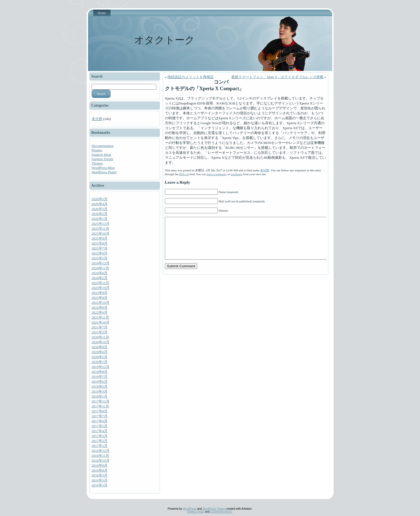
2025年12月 (101, 224)
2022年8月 (100, 307)
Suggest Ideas (102, 154)
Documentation (103, 146)
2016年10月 (101, 460)
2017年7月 (100, 416)
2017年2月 (100, 441)
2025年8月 (100, 243)
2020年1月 (100, 362)
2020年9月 (100, 347)
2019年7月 (100, 377)
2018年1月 (100, 396)
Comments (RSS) (221, 512)
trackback (236, 174)
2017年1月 (100, 446)
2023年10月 (101, 288)
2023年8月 (100, 298)
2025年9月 (100, 238)
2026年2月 (100, 214)
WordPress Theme (214, 509)
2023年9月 (100, 293)
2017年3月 (100, 436)
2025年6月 (100, 253)
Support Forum (102, 159)
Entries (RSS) (196, 512)
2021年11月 (101, 317)
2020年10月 (101, 342)
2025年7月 (100, 248)
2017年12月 (101, 401)
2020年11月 (101, 337)
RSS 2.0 (184, 174)
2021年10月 (101, 322)
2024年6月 (100, 273)
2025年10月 (101, 233)
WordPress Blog (103, 168)
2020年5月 (100, 357)
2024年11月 (101, 268)
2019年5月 (100, 386)
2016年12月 (101, 451)
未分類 (97, 119)
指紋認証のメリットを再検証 (191, 77)
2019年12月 (101, 367)
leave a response (216, 174)
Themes (97, 163)
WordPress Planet (104, 172)
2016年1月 (100, 485)
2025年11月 (101, 229)
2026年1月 (100, 219)
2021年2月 (100, 332)
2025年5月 (100, 258)
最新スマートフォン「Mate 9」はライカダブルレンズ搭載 (277, 77)
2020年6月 (100, 352)
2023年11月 (101, 283)
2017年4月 (100, 431)
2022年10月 (101, 303)
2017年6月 (100, 421)
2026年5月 (100, 199)
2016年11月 (101, 456)
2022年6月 (100, 312)
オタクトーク (164, 40)
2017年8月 (100, 411)
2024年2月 (100, 278)
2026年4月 (100, 204)
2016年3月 (100, 475)
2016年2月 (100, 480)
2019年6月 (100, 382)
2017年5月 (100, 426)
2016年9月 (100, 465)
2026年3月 (100, 209)
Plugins (97, 150)
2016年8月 (100, 470)
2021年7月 (100, 327)
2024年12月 (101, 263)
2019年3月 (100, 391)
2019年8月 (100, 372)
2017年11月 (101, 406)
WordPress (190, 509)
